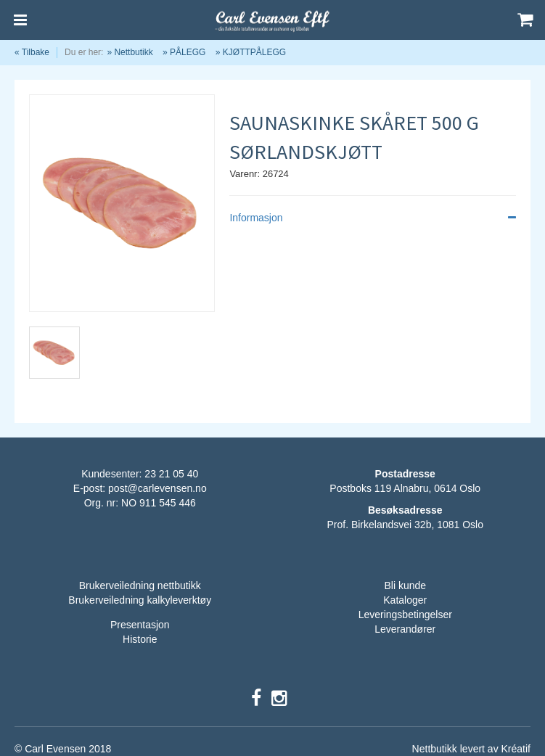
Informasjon (373, 218)
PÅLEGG (188, 52)
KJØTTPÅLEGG (254, 52)
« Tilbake (32, 52)
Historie (140, 639)
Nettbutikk (133, 52)
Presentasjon (140, 625)
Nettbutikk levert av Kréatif (471, 749)
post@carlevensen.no (157, 488)
